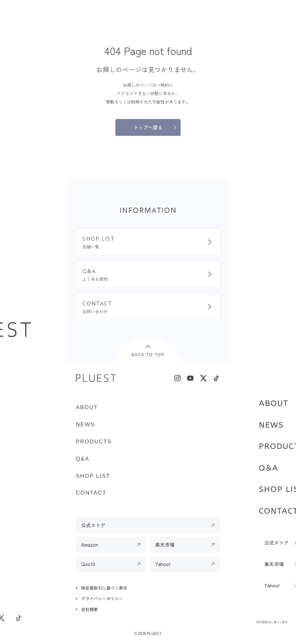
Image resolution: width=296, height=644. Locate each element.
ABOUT (274, 403)
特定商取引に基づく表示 (272, 622)
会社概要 (90, 609)
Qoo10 (88, 564)
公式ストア (93, 525)
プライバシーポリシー (102, 599)
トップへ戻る (148, 127)
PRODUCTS (94, 442)
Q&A (269, 468)
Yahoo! (163, 564)
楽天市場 (165, 545)
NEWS (271, 425)
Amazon (90, 545)
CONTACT (91, 493)
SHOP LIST (93, 476)
